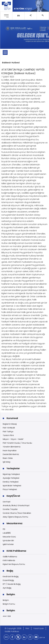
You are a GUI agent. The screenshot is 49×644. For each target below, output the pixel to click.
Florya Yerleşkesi (10, 489)
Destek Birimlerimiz (11, 454)
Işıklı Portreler (8, 544)
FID (4, 529)
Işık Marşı (7, 462)
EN (18, 16)
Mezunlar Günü (9, 537)
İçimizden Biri (8, 541)
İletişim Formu (9, 604)
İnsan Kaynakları (10, 451)
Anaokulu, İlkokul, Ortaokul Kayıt (16, 505)
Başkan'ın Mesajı (10, 424)
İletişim (6, 600)
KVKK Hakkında (9, 560)
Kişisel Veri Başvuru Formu (14, 564)
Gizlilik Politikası (12, 631)
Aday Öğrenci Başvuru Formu (15, 517)
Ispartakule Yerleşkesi (12, 486)
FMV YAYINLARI (9, 428)
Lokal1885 (7, 533)
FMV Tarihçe (8, 432)
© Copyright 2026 (13, 628)
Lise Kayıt (7, 502)
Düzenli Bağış (8, 580)
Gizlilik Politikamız (10, 557)
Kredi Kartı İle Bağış (11, 576)
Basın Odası (8, 458)
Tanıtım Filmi (8, 435)
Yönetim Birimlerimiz (12, 447)
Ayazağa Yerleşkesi (11, 478)
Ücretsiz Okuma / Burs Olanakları (17, 513)
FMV (27, 628)
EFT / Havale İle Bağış (12, 584)
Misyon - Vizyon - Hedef (13, 439)
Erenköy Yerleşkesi (11, 482)
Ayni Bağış (7, 588)
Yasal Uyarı (39, 628)
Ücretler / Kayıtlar (10, 509)
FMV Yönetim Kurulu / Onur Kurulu (17, 443)
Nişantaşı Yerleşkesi (11, 474)
